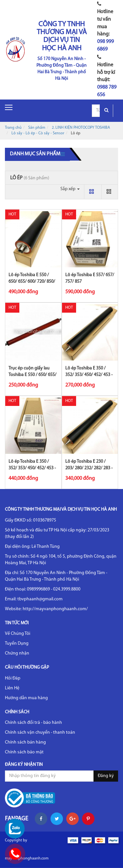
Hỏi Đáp (13, 678)
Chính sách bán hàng (25, 742)
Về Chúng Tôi (18, 634)
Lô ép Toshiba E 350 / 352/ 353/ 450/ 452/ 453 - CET (32, 468)
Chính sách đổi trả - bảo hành (33, 723)
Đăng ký (106, 776)
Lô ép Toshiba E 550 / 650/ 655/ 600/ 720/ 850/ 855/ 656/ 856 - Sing (32, 282)
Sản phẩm (37, 128)
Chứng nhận (17, 653)
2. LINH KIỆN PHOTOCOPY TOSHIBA (81, 128)
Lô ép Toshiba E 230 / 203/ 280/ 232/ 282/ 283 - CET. (89, 468)
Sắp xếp (70, 189)
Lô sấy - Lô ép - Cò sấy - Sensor (38, 133)
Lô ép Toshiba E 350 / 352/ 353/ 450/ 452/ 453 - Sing (89, 375)
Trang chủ (13, 128)
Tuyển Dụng (17, 644)
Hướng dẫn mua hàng (26, 698)
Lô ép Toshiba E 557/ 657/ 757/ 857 (90, 278)
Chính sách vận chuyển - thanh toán (40, 733)
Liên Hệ (12, 688)
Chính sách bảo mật (24, 752)
